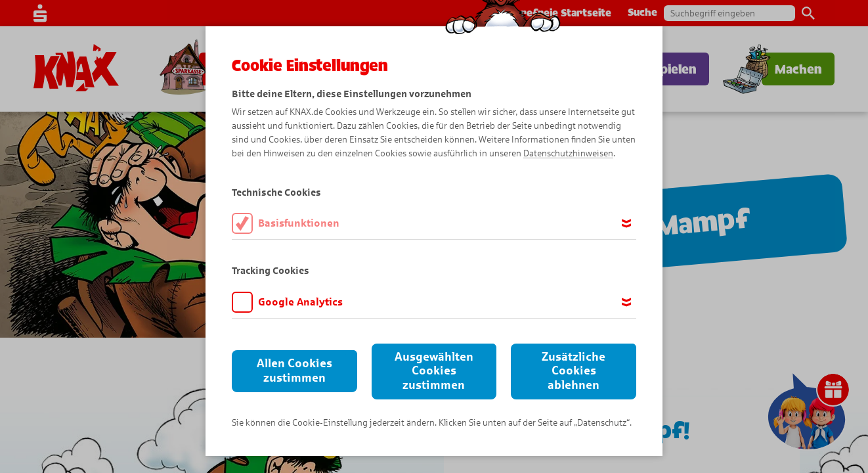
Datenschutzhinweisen (568, 153)
